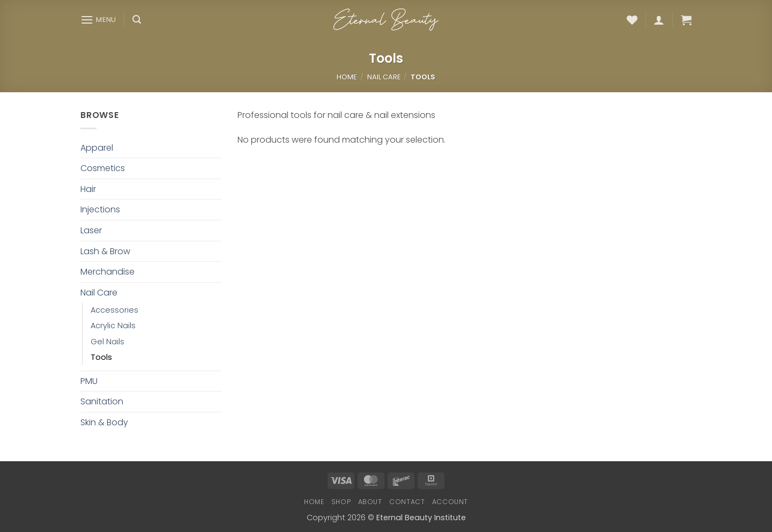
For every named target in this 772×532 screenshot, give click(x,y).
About (370, 502)
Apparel (97, 148)
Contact (407, 502)
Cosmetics (103, 168)
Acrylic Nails (113, 326)
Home (347, 77)
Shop (341, 502)
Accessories (114, 310)
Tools (101, 357)
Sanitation (102, 401)
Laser (91, 230)
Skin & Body (104, 422)
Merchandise (107, 272)
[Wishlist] (632, 20)
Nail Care (384, 77)
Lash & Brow (105, 251)
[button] (98, 20)
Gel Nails (107, 342)
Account (450, 502)
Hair (88, 189)
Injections (100, 209)
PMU (89, 381)
